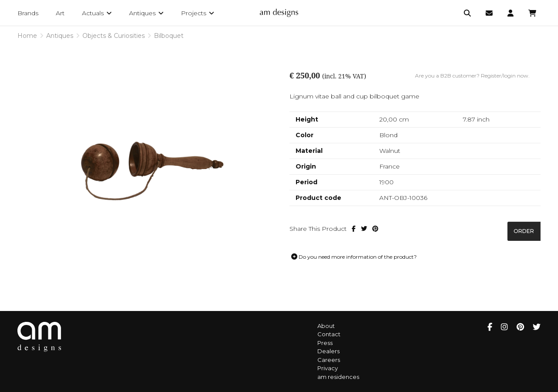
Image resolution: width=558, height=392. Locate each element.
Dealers (328, 351)
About (326, 326)
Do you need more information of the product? (354, 257)
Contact (329, 334)
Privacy (328, 368)
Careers (329, 360)
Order (524, 231)
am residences (338, 377)
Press (325, 343)
